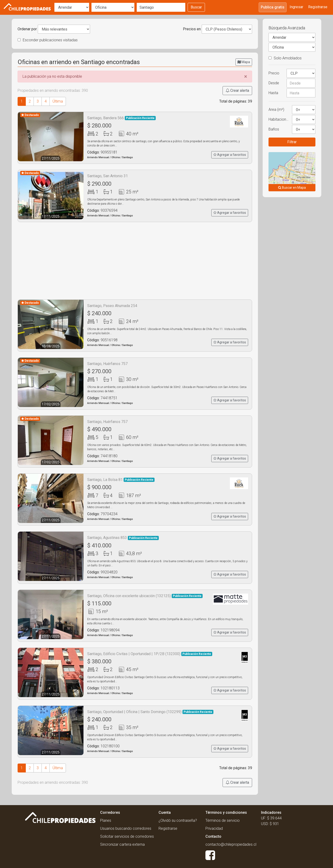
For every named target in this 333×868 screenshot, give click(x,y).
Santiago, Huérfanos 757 (107, 364)
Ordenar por (27, 29)
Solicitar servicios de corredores (127, 836)
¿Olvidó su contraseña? (178, 820)
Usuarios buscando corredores (126, 828)
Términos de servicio (223, 820)
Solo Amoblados (285, 58)
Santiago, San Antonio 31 (108, 176)
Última (58, 101)
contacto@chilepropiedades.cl (231, 844)
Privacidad (214, 828)
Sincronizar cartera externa (122, 844)
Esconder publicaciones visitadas (48, 40)
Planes (106, 820)
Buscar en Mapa (292, 188)
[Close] (246, 77)
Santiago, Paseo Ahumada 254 (112, 306)
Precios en (192, 29)
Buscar (196, 7)
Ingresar (296, 7)
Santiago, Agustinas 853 (123, 538)
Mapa (244, 62)
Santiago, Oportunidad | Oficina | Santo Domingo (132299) (150, 712)
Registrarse (318, 7)
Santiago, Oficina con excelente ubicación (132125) (145, 596)
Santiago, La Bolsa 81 (121, 480)
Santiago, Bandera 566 (121, 118)
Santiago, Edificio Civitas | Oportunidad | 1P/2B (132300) (150, 654)
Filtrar (292, 142)
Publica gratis (273, 7)
